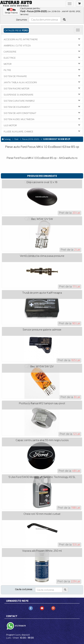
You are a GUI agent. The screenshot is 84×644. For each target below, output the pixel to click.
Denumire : (22, 20)
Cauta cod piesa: (24, 589)
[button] (11, 11)
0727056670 (20, 626)
